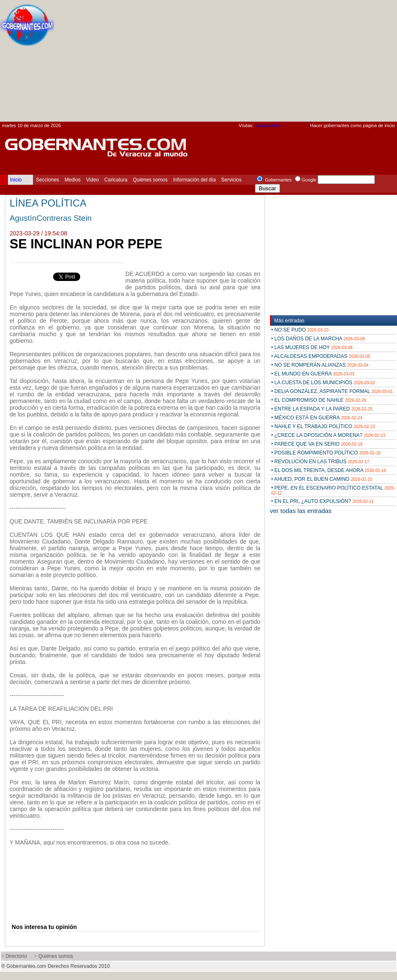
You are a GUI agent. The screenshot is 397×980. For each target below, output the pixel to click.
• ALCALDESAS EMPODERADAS (321, 356)
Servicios (231, 180)
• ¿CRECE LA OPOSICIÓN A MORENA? (328, 435)
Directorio (16, 956)
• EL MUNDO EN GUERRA (313, 374)
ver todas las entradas (301, 511)
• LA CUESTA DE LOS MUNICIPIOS (323, 383)
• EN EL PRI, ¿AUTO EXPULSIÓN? (322, 501)
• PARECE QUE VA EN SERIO (317, 444)
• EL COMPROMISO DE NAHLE (319, 400)
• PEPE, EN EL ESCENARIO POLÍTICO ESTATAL (333, 490)
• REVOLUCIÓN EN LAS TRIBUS (320, 462)
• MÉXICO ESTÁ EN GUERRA (317, 418)
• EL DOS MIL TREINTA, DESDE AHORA (329, 470)
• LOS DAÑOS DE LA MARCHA (318, 339)
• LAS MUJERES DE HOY (312, 347)
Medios (73, 180)
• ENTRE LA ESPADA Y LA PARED (322, 409)
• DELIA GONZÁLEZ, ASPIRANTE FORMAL (332, 391)
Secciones (47, 180)
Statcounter (268, 125)
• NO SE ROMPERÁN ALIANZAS (320, 365)
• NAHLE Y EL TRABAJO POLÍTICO (323, 426)
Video (92, 180)
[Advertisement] (319, 63)
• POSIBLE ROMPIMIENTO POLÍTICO (326, 453)
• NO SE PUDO (300, 330)
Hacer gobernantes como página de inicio (352, 125)
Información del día (194, 180)
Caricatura (116, 180)
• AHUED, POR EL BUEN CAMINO (322, 479)
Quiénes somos (150, 180)
